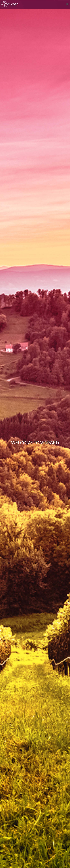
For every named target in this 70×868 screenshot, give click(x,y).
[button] (67, 4)
